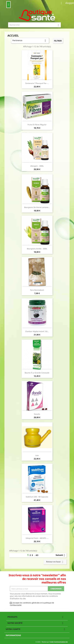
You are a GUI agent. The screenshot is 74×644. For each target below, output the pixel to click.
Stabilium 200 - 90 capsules (37, 497)
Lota (37, 455)
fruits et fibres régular (37, 125)
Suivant (61, 555)
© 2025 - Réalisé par (52, 642)
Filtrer (58, 41)
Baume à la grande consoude (37, 373)
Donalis (37, 414)
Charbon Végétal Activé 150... (37, 331)
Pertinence (30, 41)
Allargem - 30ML (37, 166)
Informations (13, 635)
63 (37, 555)
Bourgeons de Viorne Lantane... (37, 207)
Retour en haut (55, 562)
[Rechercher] (34, 25)
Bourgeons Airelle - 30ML (37, 249)
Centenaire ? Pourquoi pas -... (37, 83)
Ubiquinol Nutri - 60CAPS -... (37, 538)
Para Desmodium (37, 290)
